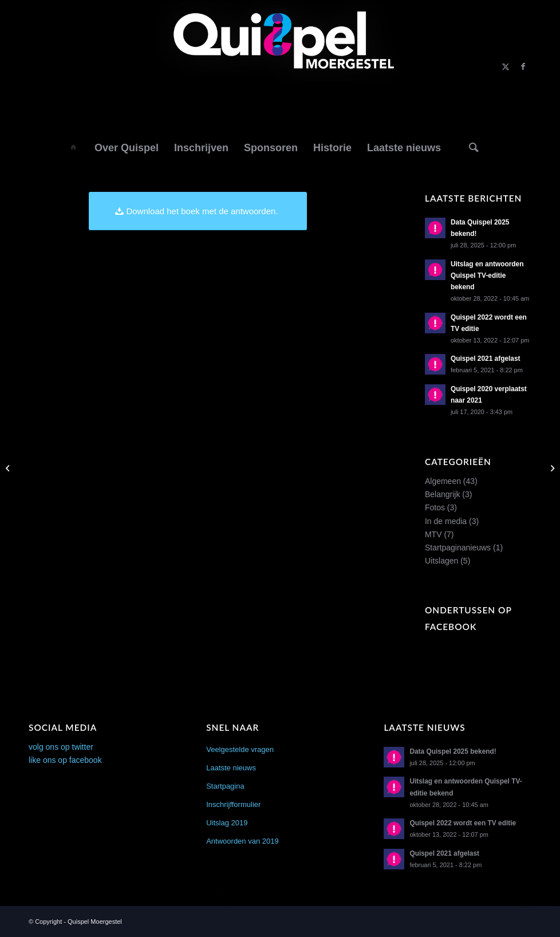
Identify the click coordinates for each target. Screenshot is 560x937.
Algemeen (443, 481)
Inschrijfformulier (233, 804)
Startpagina (225, 786)
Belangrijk (442, 494)
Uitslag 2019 (227, 823)
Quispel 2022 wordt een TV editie (463, 823)
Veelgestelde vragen (240, 749)
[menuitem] (74, 147)
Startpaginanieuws (458, 548)
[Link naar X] (506, 66)
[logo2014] (280, 66)
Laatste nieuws (231, 768)
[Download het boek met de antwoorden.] (198, 211)
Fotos (435, 507)
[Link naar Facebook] (523, 66)
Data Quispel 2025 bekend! (453, 751)
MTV (433, 534)
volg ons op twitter (61, 747)
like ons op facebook (65, 760)
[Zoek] (474, 147)
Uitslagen (441, 561)
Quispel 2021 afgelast (486, 359)
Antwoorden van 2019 (242, 841)
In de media (446, 521)
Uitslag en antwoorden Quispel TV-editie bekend (487, 275)
